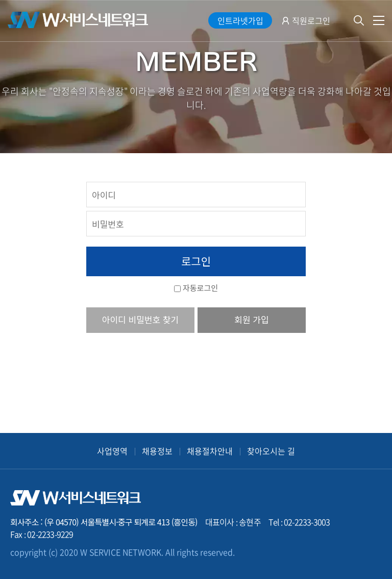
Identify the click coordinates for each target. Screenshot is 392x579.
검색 (359, 20)
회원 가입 (251, 319)
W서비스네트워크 (78, 20)
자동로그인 (200, 288)
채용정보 (157, 451)
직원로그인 (311, 20)
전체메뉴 (379, 20)
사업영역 (112, 451)
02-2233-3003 (307, 522)
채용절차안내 (210, 451)
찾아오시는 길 (271, 451)
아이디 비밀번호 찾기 (140, 319)
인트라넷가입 (240, 20)
